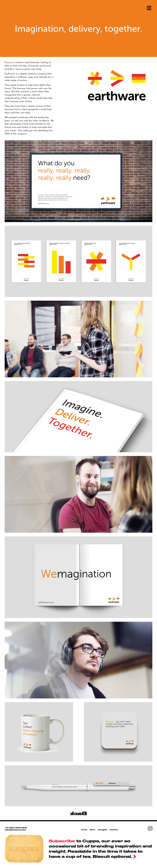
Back (78, 813)
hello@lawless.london (15, 830)
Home (84, 830)
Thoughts (102, 830)
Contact (114, 830)
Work (92, 830)
